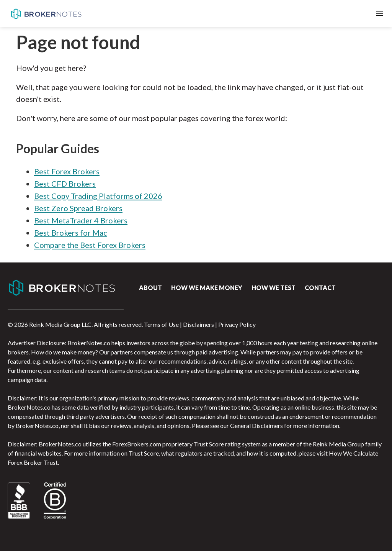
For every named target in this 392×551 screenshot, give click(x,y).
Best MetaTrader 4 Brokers (81, 220)
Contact (320, 288)
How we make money (207, 288)
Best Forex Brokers (67, 171)
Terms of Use (161, 324)
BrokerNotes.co (46, 14)
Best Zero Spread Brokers (78, 208)
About (150, 288)
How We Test (274, 288)
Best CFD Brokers (65, 184)
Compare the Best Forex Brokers (90, 245)
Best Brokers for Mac (71, 233)
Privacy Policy (237, 324)
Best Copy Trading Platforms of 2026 (98, 196)
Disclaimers (198, 324)
